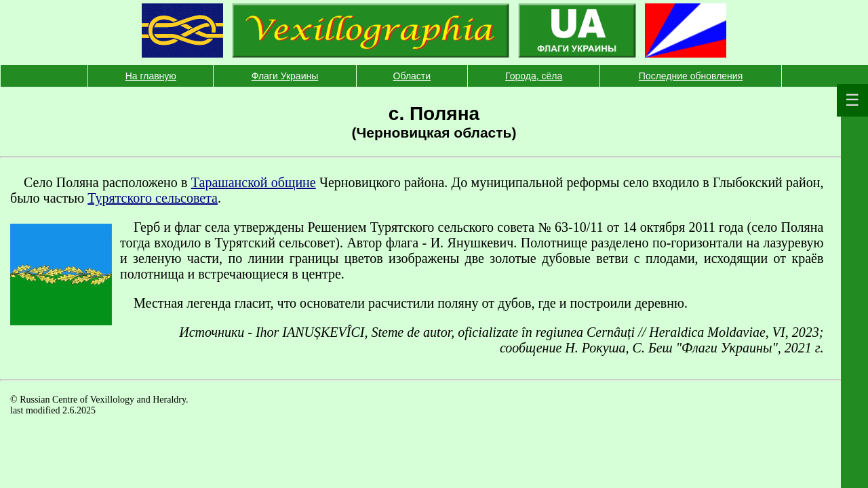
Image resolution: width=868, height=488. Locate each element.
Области (412, 76)
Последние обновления (691, 76)
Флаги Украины (285, 76)
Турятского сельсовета (153, 198)
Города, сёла (534, 76)
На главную (151, 76)
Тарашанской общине (254, 182)
